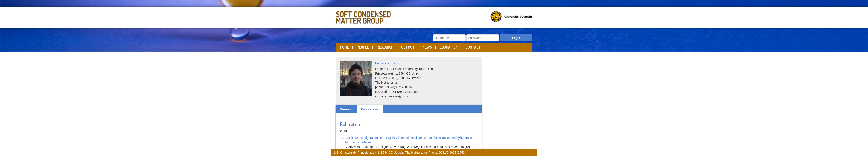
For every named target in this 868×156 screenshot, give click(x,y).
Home (344, 47)
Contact (473, 47)
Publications (370, 109)
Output (408, 47)
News (427, 47)
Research (385, 47)
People (363, 47)
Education (449, 47)
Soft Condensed (384, 16)
